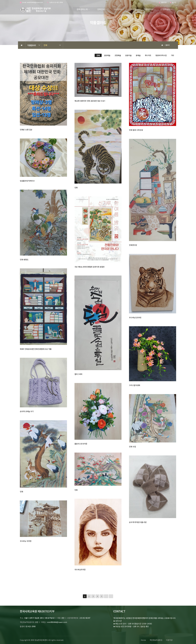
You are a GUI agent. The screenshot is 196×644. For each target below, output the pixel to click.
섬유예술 (107, 55)
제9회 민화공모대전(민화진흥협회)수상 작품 (36, 349)
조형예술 (118, 55)
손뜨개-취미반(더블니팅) (138, 522)
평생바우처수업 (161, 55)
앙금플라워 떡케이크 (27, 181)
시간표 (134, 9)
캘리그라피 (78, 374)
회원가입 (163, 2)
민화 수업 (132, 447)
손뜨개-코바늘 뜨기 (27, 411)
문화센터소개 (82, 9)
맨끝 (111, 596)
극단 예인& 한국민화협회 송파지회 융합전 (89, 267)
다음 (106, 596)
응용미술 (128, 55)
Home (143, 640)
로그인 (173, 2)
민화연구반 (133, 245)
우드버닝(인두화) (135, 318)
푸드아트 (148, 55)
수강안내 (118, 9)
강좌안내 (101, 9)
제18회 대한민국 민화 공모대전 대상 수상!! (90, 101)
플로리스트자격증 (81, 444)
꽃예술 (138, 55)
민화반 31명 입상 (26, 130)
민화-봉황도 (24, 260)
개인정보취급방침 (156, 640)
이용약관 (169, 640)
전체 (45, 45)
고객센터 (167, 9)
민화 (76, 188)
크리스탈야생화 (135, 385)
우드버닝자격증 (80, 570)
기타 (172, 55)
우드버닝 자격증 (26, 541)
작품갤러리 (149, 9)
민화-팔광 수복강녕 (136, 130)
